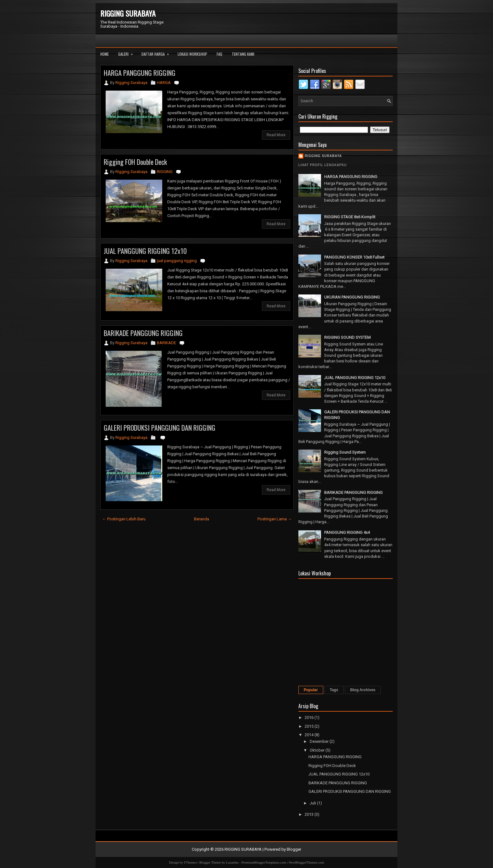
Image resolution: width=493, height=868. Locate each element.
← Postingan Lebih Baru (124, 519)
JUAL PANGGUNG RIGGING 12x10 (145, 251)
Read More (276, 135)
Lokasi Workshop (192, 54)
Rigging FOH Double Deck (135, 162)
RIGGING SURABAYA (128, 13)
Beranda (202, 519)
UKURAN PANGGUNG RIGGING (352, 297)
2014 (310, 735)
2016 (310, 717)
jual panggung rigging (177, 261)
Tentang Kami (243, 54)
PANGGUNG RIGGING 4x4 (347, 532)
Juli (313, 803)
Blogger (294, 849)
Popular (311, 690)
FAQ (219, 54)
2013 (310, 814)
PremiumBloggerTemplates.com (264, 862)
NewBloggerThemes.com (306, 862)
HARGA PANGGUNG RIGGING (140, 73)
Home (105, 54)
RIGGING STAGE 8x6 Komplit (350, 217)
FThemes (190, 862)
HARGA (164, 83)
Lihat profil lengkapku (323, 165)
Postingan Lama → (275, 519)
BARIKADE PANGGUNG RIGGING (143, 333)
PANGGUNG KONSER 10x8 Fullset (354, 257)
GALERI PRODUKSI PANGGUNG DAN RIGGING (160, 428)
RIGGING (165, 172)
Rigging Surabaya (323, 156)
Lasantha (232, 862)
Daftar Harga (157, 52)
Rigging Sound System (345, 452)
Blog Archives (363, 690)
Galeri (127, 52)
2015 (310, 726)
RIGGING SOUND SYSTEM (347, 337)
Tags (334, 690)
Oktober (318, 750)
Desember (320, 741)
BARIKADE (166, 343)
